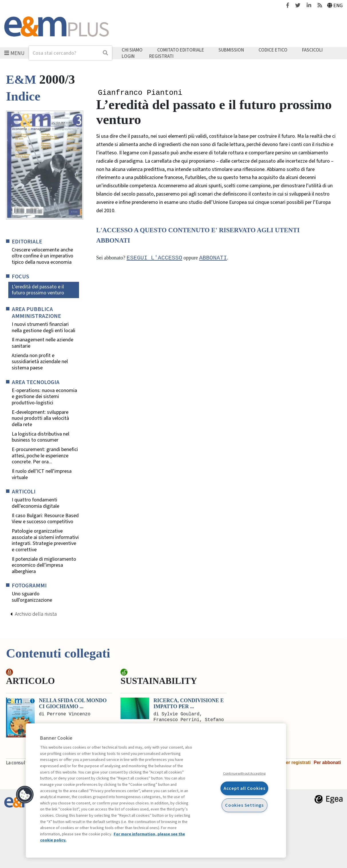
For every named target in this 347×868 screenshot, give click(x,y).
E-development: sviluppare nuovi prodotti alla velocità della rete (40, 419)
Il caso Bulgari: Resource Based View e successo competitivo (45, 519)
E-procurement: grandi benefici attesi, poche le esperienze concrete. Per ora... (45, 456)
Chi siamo (132, 50)
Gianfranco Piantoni (140, 93)
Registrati (161, 56)
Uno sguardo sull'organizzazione (32, 597)
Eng (335, 6)
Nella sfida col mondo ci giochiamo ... (73, 704)
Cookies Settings (244, 805)
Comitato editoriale (181, 50)
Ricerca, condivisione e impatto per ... (189, 704)
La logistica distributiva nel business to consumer (41, 437)
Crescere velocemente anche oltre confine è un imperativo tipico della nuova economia (43, 256)
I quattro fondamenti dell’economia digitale (36, 503)
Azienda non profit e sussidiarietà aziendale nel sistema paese (40, 362)
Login (128, 56)
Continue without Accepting (244, 773)
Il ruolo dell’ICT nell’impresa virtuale (42, 474)
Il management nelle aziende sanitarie (43, 343)
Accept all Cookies (245, 788)
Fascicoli (312, 50)
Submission (231, 50)
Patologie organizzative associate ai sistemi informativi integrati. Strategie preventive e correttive (45, 540)
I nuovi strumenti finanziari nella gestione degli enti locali (44, 327)
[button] (25, 795)
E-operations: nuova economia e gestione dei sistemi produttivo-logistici (44, 397)
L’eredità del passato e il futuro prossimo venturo (38, 290)
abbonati (213, 259)
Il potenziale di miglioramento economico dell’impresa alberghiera (44, 565)
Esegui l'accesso (154, 259)
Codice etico (273, 50)
